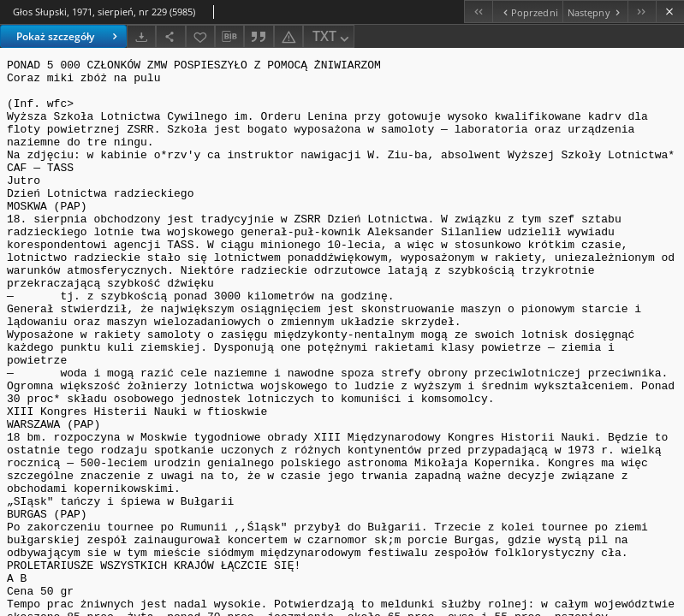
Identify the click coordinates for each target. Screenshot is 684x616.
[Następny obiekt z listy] (595, 12)
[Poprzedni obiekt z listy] (527, 12)
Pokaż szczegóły (69, 36)
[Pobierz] (141, 36)
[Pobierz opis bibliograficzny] (229, 37)
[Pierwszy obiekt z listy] (478, 12)
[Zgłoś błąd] (288, 36)
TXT (332, 37)
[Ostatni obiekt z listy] (642, 12)
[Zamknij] (670, 12)
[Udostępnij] (170, 36)
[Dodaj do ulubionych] (200, 36)
